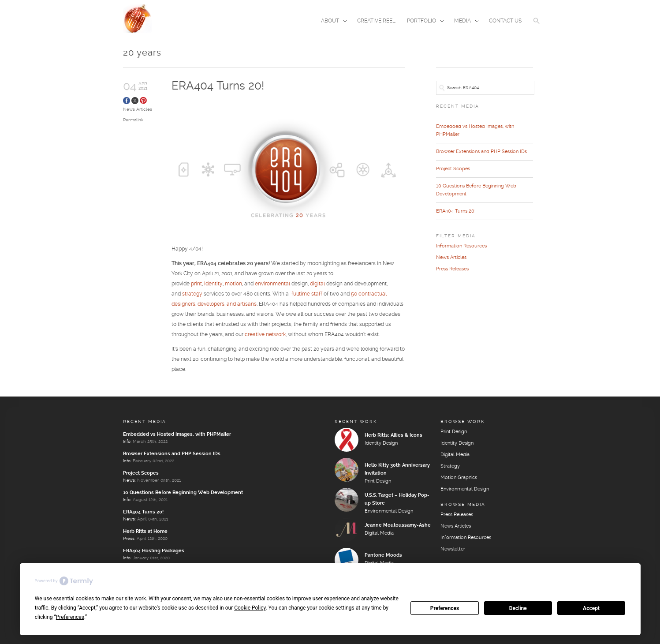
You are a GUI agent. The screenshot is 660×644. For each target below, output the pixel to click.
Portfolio (423, 22)
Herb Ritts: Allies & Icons (393, 435)
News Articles (138, 109)
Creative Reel (376, 21)
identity (213, 284)
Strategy (450, 466)
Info (127, 442)
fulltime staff (307, 294)
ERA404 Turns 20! (218, 86)
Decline (518, 608)
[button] (537, 26)
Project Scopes (453, 169)
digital (317, 284)
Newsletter (453, 549)
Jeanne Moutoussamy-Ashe (398, 525)
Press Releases (452, 269)
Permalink (133, 120)
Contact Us (505, 21)
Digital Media (379, 533)
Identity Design (381, 443)
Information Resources (461, 246)
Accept (591, 608)
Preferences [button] (70, 617)
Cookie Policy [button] (250, 608)
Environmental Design (389, 511)
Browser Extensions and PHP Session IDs (481, 152)
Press (129, 539)
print (196, 284)
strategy (192, 294)
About (331, 22)
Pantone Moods (383, 555)
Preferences (445, 608)
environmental (272, 284)
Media (464, 22)
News (129, 480)
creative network (265, 335)
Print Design (378, 481)
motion (233, 284)
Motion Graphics (459, 478)
